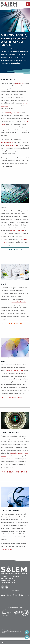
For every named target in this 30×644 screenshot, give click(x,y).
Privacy (3, 636)
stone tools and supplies (19, 302)
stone (20, 55)
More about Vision (12, 398)
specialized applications (8, 143)
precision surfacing (11, 145)
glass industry (19, 83)
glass (16, 55)
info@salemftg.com (7, 550)
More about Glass (12, 250)
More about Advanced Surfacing (15, 472)
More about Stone (12, 324)
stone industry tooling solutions (13, 113)
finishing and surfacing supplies (15, 371)
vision (24, 55)
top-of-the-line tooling (17, 231)
